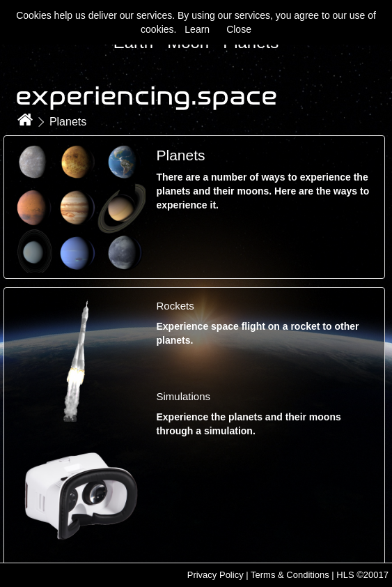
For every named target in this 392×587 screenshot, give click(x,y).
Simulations (183, 396)
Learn (197, 29)
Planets (68, 122)
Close (239, 29)
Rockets (175, 306)
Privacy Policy (215, 575)
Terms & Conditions (290, 575)
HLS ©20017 (362, 575)
